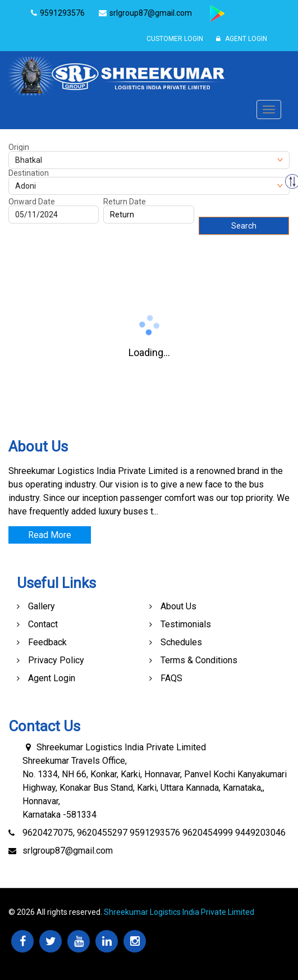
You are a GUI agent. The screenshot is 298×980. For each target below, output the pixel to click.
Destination (29, 173)
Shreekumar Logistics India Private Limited (179, 912)
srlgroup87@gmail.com (68, 851)
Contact (43, 624)
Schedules (181, 642)
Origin (19, 147)
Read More (50, 535)
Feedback (47, 642)
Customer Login (175, 39)
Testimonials (186, 624)
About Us (178, 606)
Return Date (125, 202)
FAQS (171, 678)
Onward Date (32, 202)
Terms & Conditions (199, 660)
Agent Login (242, 39)
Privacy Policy (56, 660)
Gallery (42, 606)
